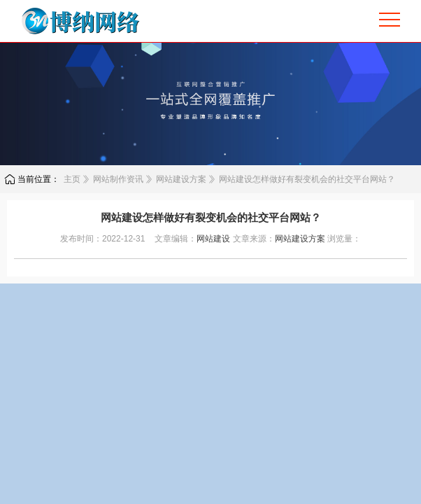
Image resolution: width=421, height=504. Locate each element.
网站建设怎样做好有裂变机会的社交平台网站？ (307, 179)
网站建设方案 (181, 179)
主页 (72, 179)
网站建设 (213, 239)
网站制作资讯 (118, 179)
